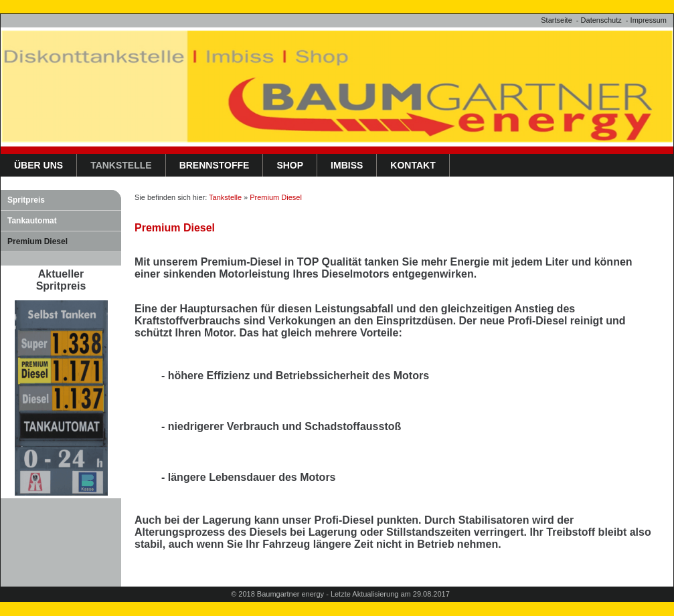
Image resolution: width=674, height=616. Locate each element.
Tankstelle (121, 165)
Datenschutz (601, 20)
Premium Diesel (37, 241)
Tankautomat (32, 221)
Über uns (38, 165)
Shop (290, 165)
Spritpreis (26, 200)
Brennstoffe (215, 165)
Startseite (556, 20)
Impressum (649, 20)
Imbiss (347, 165)
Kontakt (413, 165)
